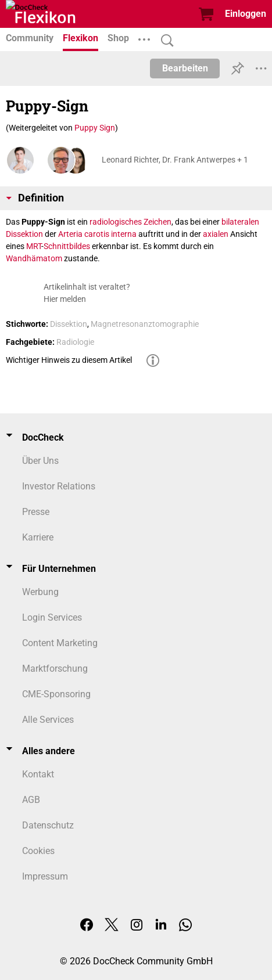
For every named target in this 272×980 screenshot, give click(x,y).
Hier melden (65, 299)
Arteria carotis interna (97, 234)
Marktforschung (55, 669)
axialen (216, 234)
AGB (31, 800)
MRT (34, 246)
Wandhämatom (34, 258)
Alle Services (48, 720)
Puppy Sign (95, 128)
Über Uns (40, 461)
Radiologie (75, 342)
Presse (36, 512)
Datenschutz (48, 825)
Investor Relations (59, 486)
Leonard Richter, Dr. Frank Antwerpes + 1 (175, 160)
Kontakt (38, 774)
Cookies (38, 851)
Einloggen (246, 14)
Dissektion (24, 234)
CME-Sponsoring (56, 694)
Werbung (40, 592)
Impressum (45, 876)
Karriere (38, 537)
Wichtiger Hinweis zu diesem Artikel (69, 360)
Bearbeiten (185, 68)
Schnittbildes (67, 246)
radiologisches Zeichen (130, 222)
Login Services (52, 617)
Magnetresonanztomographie (145, 324)
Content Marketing (60, 643)
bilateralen (240, 222)
